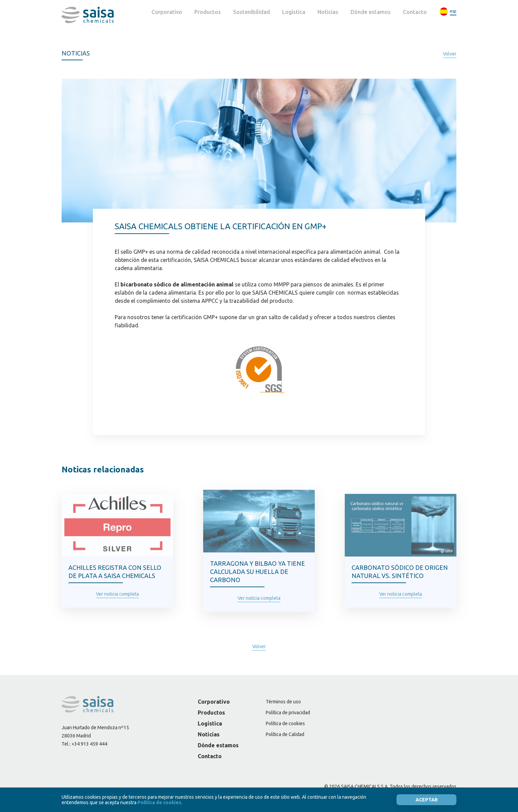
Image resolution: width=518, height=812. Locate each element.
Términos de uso (283, 702)
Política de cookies (285, 723)
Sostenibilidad (252, 12)
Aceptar (427, 800)
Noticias (328, 12)
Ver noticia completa (117, 594)
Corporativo (167, 12)
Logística (294, 12)
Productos (208, 12)
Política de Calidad (285, 734)
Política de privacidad (288, 713)
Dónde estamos (371, 12)
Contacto (415, 12)
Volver (450, 54)
